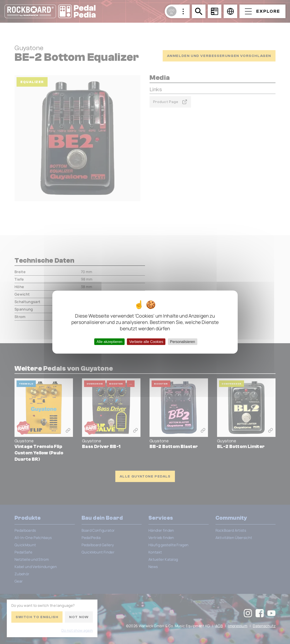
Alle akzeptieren (109, 342)
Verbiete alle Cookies (146, 342)
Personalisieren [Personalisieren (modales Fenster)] (183, 342)
